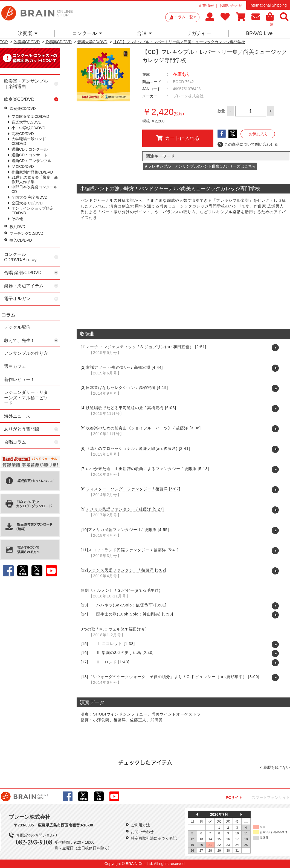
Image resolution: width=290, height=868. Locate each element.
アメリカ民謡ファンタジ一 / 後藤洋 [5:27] (125, 509)
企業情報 (206, 5)
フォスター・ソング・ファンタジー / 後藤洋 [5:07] (133, 489)
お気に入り (259, 134)
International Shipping (268, 5)
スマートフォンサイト (271, 797)
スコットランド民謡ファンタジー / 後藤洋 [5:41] (133, 550)
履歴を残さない (277, 767)
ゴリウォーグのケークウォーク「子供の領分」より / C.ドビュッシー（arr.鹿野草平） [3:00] (174, 677)
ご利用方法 (140, 825)
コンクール (87, 33)
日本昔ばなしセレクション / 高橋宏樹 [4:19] (127, 388)
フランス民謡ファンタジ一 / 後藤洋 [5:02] (127, 570)
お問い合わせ (231, 5)
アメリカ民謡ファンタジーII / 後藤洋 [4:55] (128, 530)
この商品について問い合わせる (248, 145)
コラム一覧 (185, 17)
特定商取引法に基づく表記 (154, 838)
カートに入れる (178, 138)
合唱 (144, 33)
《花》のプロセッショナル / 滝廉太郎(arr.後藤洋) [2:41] (138, 448)
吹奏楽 (27, 33)
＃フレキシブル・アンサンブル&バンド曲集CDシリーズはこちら (200, 166)
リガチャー (199, 33)
